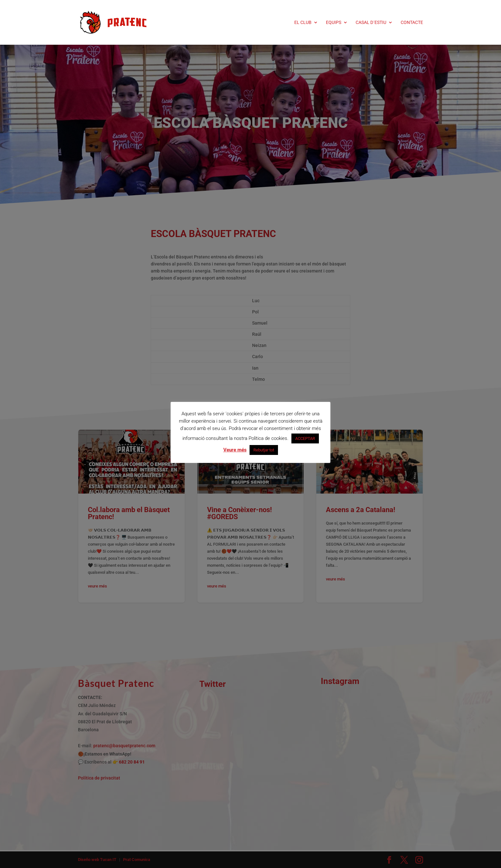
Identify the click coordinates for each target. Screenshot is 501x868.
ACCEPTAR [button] (305, 438)
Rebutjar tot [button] (264, 450)
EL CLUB (303, 23)
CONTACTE (412, 23)
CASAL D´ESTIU (371, 23)
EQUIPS (334, 23)
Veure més (235, 450)
